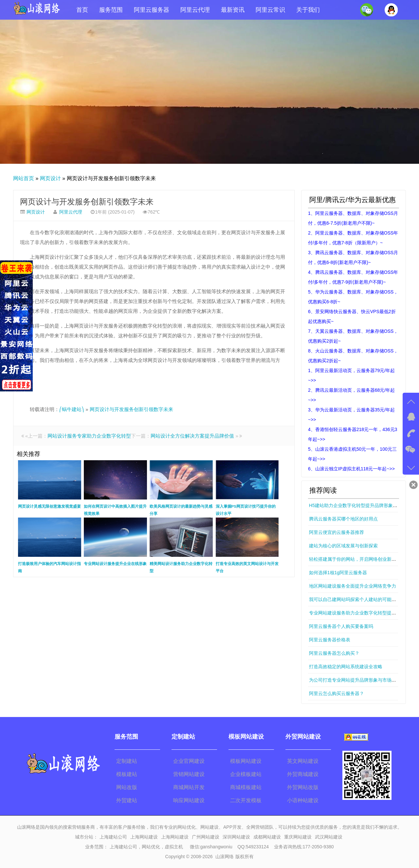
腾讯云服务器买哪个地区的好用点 (343, 519)
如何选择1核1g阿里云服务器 (338, 573)
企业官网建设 (189, 761)
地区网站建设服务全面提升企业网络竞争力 (353, 586)
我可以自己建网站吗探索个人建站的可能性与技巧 (359, 599)
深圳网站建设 (236, 837)
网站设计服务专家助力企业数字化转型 (89, 436)
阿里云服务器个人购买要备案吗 (341, 626)
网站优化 (151, 847)
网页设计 (50, 178)
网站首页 (24, 178)
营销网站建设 (189, 774)
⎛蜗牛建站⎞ (72, 409)
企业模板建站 (246, 774)
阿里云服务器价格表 (330, 640)
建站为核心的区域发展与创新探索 (343, 546)
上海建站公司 (113, 837)
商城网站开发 (189, 787)
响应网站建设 (189, 800)
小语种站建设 (303, 800)
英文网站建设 (303, 761)
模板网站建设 (246, 761)
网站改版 (127, 787)
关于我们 (308, 10)
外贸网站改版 (303, 787)
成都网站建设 (267, 837)
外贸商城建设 (303, 774)
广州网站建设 (206, 837)
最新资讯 (233, 10)
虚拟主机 (174, 847)
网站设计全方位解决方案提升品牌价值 (192, 436)
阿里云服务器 (152, 10)
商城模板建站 (246, 787)
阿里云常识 (270, 10)
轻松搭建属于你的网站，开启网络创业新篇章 (355, 559)
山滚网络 (225, 857)
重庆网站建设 (298, 837)
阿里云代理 (195, 10)
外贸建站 (127, 800)
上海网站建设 (144, 837)
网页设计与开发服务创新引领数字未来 (87, 202)
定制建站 (127, 761)
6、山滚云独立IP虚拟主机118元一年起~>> (351, 469)
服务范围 (111, 10)
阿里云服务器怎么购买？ (334, 653)
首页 (82, 10)
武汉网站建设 (329, 837)
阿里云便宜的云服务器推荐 (337, 532)
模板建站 (127, 774)
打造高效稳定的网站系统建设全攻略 (346, 667)
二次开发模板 (246, 800)
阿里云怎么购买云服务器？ (337, 693)
